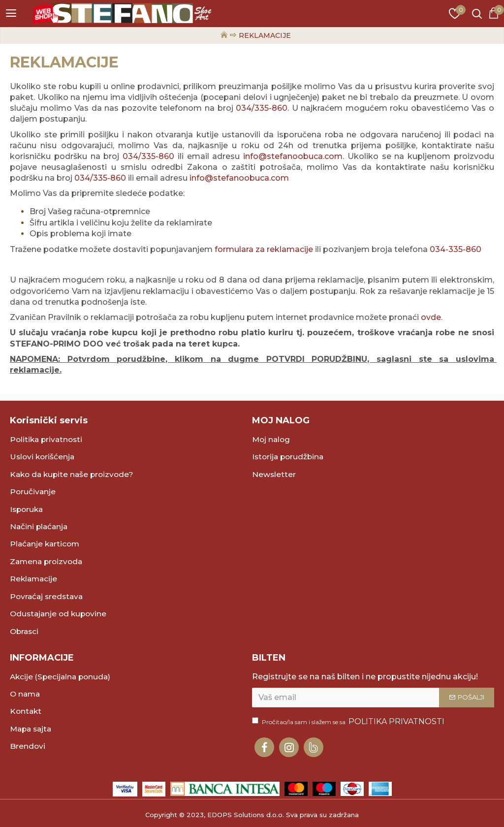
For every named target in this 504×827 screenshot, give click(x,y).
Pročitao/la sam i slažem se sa (349, 722)
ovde (431, 317)
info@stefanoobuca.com (293, 156)
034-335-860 (456, 249)
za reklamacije (284, 249)
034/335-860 (262, 108)
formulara (235, 249)
